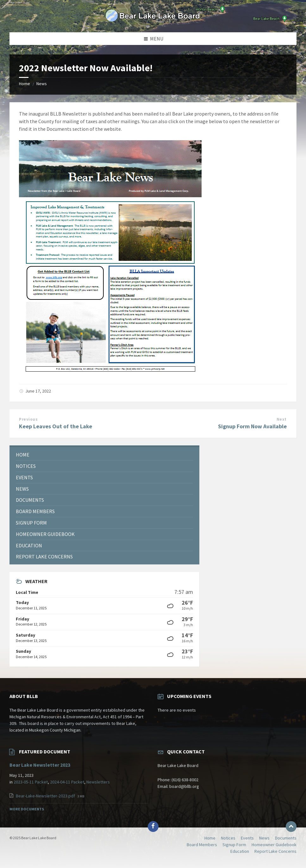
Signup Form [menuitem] (234, 845)
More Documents (27, 809)
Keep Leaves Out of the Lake (56, 426)
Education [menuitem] (240, 851)
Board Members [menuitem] (202, 845)
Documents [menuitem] (286, 838)
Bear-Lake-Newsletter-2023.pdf (46, 796)
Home (25, 84)
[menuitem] (104, 455)
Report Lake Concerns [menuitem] (275, 851)
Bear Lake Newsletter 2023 (40, 765)
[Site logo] (153, 20)
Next (282, 419)
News (42, 84)
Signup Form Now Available (252, 426)
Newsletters (98, 782)
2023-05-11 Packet (31, 782)
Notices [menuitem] (228, 838)
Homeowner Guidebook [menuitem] (274, 845)
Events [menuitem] (247, 838)
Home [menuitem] (210, 838)
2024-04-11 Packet (67, 782)
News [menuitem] (264, 838)
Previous (28, 419)
